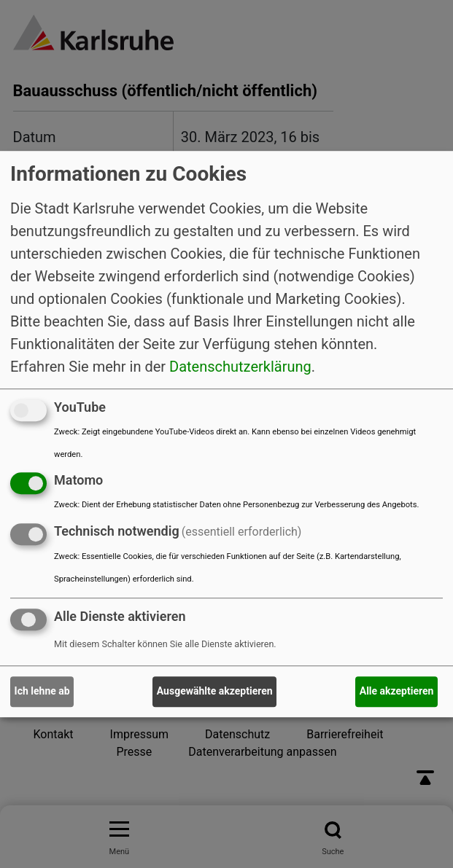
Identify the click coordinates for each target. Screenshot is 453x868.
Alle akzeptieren (397, 692)
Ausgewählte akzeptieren (215, 692)
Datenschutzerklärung (240, 367)
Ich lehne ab (42, 692)
